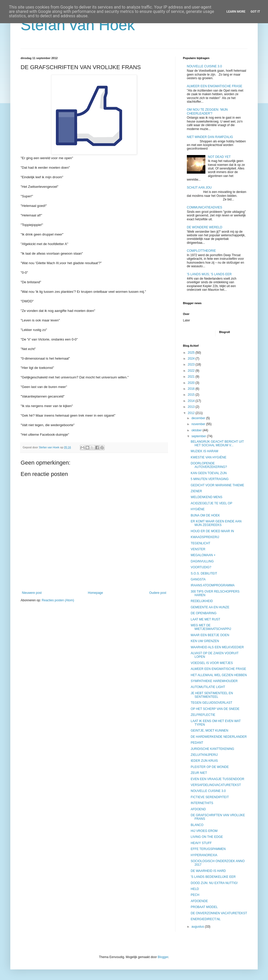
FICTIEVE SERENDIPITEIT (210, 797)
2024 (192, 359)
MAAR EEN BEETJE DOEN (210, 635)
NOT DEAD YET (219, 157)
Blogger (163, 957)
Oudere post (158, 593)
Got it (255, 12)
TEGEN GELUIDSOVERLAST (211, 703)
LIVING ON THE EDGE (207, 837)
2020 (192, 383)
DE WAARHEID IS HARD (208, 871)
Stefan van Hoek (78, 25)
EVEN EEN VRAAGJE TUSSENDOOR (217, 779)
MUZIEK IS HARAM (204, 451)
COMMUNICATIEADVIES (204, 207)
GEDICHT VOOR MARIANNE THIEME (217, 485)
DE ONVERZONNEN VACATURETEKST (219, 913)
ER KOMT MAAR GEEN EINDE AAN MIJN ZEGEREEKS (216, 523)
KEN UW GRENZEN (205, 641)
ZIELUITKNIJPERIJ (204, 755)
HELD (195, 889)
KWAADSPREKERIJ (205, 537)
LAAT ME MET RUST (206, 619)
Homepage (95, 593)
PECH (195, 895)
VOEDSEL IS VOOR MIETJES (212, 663)
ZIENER (196, 491)
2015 (192, 395)
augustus (198, 927)
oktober (197, 430)
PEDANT (197, 743)
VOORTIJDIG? (201, 567)
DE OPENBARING (204, 613)
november (199, 424)
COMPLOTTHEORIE (201, 251)
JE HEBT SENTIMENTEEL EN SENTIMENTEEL (212, 695)
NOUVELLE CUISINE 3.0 (204, 66)
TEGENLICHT (200, 543)
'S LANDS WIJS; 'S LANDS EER (209, 274)
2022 (192, 371)
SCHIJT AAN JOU (199, 188)
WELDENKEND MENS (207, 497)
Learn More (236, 12)
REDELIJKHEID (202, 601)
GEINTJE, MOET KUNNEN (210, 731)
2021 (192, 377)
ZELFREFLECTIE (203, 715)
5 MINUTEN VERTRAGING (210, 479)
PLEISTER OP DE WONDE (210, 767)
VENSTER (198, 549)
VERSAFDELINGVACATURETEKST (216, 785)
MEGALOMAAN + (203, 555)
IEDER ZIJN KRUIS (204, 761)
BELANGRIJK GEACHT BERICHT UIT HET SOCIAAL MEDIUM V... (217, 443)
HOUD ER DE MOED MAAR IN (212, 531)
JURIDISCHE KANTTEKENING (212, 749)
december (199, 418)
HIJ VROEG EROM (204, 831)
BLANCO (197, 825)
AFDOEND (198, 809)
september (199, 436)
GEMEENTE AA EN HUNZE (210, 607)
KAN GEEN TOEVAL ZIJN (209, 473)
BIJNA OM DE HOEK (205, 515)
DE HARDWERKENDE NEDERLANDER (219, 737)
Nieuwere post (32, 593)
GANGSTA (198, 579)
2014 (192, 401)
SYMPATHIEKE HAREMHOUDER (214, 681)
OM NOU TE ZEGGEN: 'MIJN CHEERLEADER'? (207, 111)
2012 (192, 413)
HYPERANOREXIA (204, 855)
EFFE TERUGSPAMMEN (208, 849)
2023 (192, 365)
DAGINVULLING (202, 561)
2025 (192, 353)
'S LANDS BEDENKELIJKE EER (213, 877)
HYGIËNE (198, 509)
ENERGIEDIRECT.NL (206, 919)
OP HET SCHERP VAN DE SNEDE (215, 709)
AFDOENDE (199, 901)
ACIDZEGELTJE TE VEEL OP (211, 503)
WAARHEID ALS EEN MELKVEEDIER (217, 647)
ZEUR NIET (199, 773)
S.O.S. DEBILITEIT (204, 573)
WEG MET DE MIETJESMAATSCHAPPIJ (211, 627)
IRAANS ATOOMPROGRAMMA (213, 585)
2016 (192, 389)
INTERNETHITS (202, 803)
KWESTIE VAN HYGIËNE (208, 457)
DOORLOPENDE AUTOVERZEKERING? (209, 465)
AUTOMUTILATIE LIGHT (208, 687)
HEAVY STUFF (201, 843)
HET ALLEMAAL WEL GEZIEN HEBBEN (219, 675)
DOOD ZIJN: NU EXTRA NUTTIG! (214, 883)
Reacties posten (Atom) (58, 600)
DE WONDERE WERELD (204, 227)
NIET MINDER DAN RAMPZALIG (210, 137)
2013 (192, 407)
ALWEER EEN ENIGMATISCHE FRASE (215, 86)
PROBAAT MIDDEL (204, 907)
